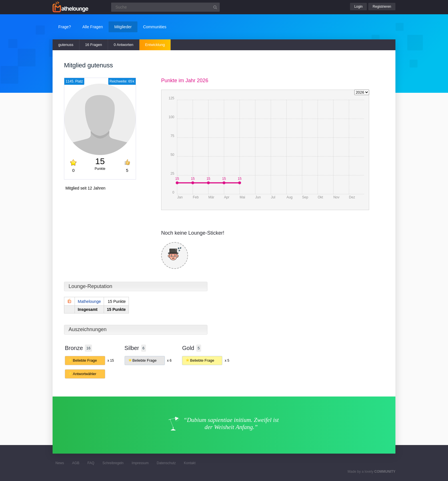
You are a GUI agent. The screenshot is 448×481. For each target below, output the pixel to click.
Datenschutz (166, 463)
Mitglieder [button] (123, 27)
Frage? (65, 27)
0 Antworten (124, 45)
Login (358, 7)
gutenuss (66, 45)
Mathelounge (89, 301)
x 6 (169, 361)
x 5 (227, 361)
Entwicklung (155, 45)
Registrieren (382, 7)
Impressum (140, 463)
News (60, 463)
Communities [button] (155, 27)
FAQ (91, 463)
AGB (76, 463)
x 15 (111, 361)
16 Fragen (94, 45)
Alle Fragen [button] (93, 27)
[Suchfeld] (165, 7)
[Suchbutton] (215, 7)
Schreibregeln (113, 463)
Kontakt (190, 463)
